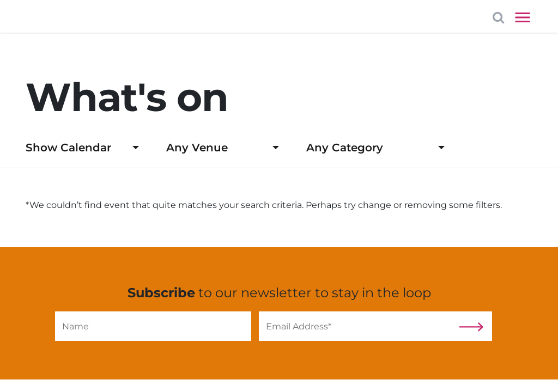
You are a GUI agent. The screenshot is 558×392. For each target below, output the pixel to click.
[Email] (357, 326)
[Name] (153, 326)
